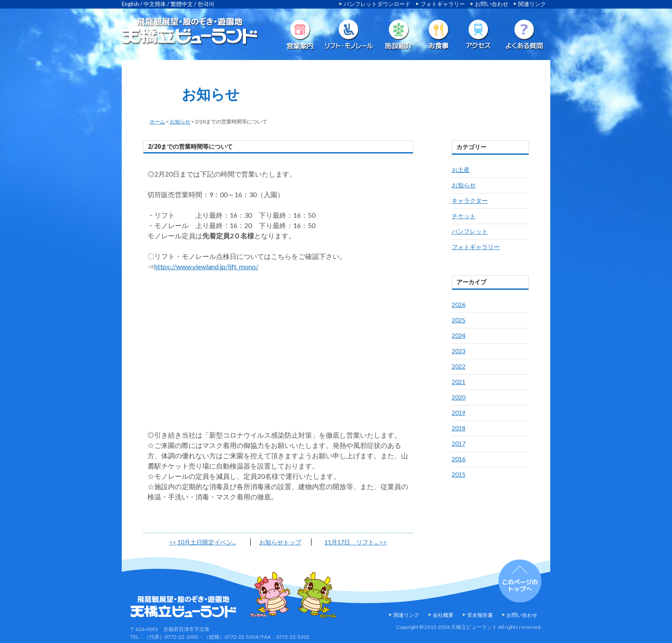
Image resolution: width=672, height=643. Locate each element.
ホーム (157, 122)
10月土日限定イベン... (203, 542)
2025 (459, 320)
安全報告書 (480, 615)
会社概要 (443, 615)
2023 (459, 351)
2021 (459, 382)
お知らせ (180, 122)
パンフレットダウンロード (377, 4)
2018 (459, 428)
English (130, 4)
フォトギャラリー (443, 4)
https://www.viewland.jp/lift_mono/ (206, 266)
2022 (459, 366)
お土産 (461, 170)
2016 (459, 459)
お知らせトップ (280, 542)
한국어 (206, 4)
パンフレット (470, 231)
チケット (464, 216)
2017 (459, 443)
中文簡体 (155, 4)
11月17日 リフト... (356, 542)
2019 (459, 413)
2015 (459, 474)
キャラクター (470, 200)
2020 (459, 397)
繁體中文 (182, 4)
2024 (459, 335)
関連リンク (532, 4)
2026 (459, 305)
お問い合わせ (492, 4)
